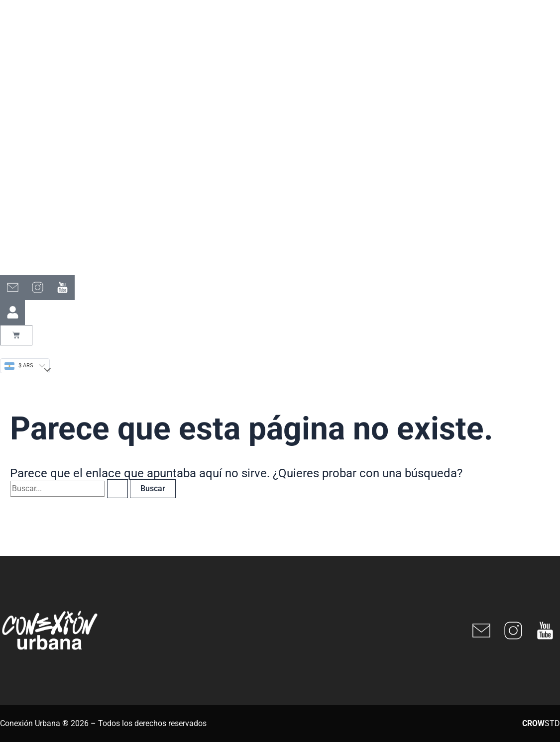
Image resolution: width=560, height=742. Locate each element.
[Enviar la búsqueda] (117, 489)
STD (541, 723)
